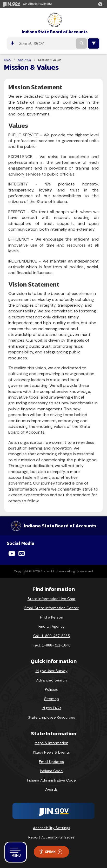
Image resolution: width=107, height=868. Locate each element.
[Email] (22, 554)
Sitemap (52, 699)
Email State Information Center (52, 608)
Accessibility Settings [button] (52, 828)
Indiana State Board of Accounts (55, 32)
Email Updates (51, 762)
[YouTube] (12, 554)
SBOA (7, 60)
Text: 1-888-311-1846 (52, 645)
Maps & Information (51, 743)
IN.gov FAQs (52, 708)
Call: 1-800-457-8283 (51, 636)
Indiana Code (51, 771)
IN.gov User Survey (52, 671)
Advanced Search (51, 680)
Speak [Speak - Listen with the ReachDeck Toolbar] (51, 852)
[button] (101, 4)
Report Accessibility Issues (51, 837)
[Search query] (46, 43)
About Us (24, 60)
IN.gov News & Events (51, 752)
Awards (51, 789)
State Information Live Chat (52, 599)
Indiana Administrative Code (51, 780)
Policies (51, 689)
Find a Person (52, 617)
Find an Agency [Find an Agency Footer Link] (52, 626)
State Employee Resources (51, 717)
